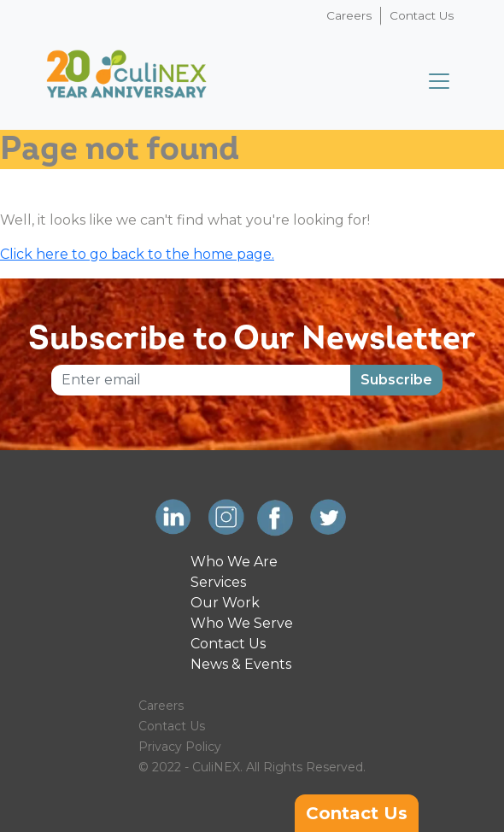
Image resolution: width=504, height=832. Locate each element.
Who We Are (234, 562)
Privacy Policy (180, 747)
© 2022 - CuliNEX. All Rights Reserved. (252, 767)
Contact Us (422, 15)
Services (218, 582)
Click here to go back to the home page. (137, 254)
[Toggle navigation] (439, 81)
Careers (349, 15)
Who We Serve (242, 623)
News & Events (241, 664)
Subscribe (396, 380)
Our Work (225, 603)
